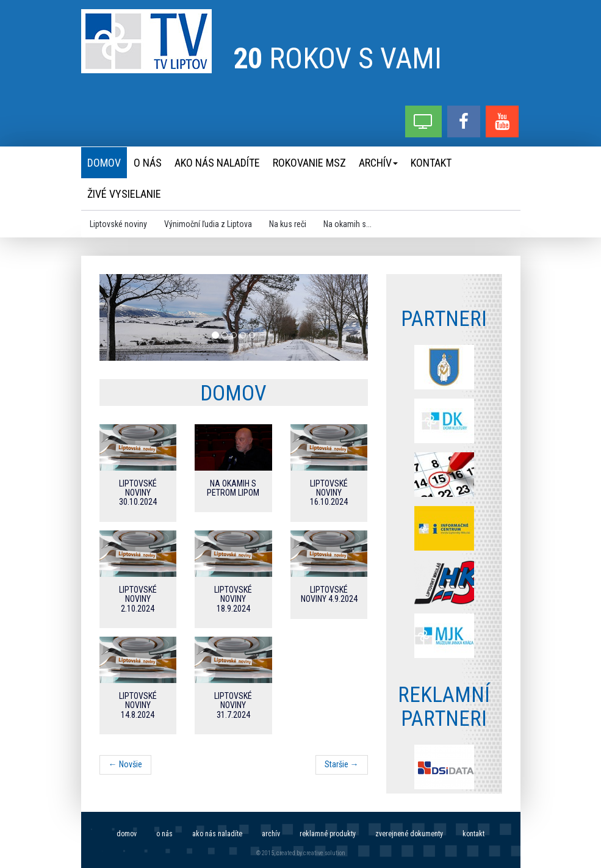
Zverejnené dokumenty (409, 834)
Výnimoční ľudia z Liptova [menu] (208, 224)
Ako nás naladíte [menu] (217, 163)
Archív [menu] (378, 163)
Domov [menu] (104, 163)
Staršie (342, 764)
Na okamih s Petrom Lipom (233, 488)
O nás (164, 834)
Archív (271, 834)
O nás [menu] (148, 163)
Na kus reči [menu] (288, 224)
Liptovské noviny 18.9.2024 (233, 599)
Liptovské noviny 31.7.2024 (233, 705)
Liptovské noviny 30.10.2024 (138, 493)
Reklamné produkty (328, 834)
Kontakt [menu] (431, 163)
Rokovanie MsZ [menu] (309, 163)
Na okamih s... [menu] (347, 224)
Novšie (125, 764)
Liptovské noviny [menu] (118, 224)
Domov (127, 834)
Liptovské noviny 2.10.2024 (138, 599)
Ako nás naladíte (217, 834)
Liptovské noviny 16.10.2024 (329, 493)
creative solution (324, 853)
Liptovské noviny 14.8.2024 (138, 705)
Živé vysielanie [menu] (124, 194)
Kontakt (473, 834)
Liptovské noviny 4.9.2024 (329, 594)
